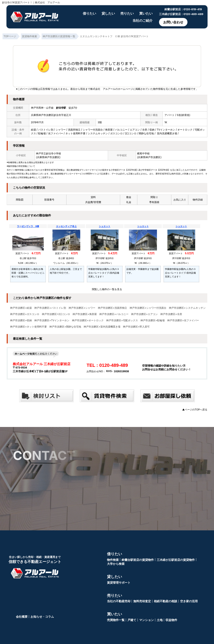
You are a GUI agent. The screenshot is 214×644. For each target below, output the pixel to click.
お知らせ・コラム (42, 617)
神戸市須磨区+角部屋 (85, 314)
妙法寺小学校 (53, 153)
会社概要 (22, 617)
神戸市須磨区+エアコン (144, 314)
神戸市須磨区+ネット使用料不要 (28, 327)
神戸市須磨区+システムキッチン (187, 308)
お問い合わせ (173, 22)
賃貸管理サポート (119, 582)
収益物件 (171, 620)
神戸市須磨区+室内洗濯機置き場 (102, 327)
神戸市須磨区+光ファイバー (183, 320)
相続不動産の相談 (166, 601)
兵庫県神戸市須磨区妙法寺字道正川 (51, 115)
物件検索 (113, 560)
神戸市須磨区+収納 (21, 320)
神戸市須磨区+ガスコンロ (25, 314)
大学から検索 (116, 564)
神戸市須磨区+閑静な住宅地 (65, 327)
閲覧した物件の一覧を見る (107, 289)
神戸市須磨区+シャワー (82, 308)
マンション (146, 620)
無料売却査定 (142, 601)
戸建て (132, 620)
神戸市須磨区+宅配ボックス (122, 320)
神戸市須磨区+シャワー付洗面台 (148, 308)
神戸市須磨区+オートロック (88, 320)
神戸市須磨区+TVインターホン (52, 320)
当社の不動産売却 (119, 601)
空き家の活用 (189, 601)
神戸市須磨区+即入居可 (136, 327)
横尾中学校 (143, 153)
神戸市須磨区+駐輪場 (153, 320)
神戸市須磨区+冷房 (171, 314)
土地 (160, 620)
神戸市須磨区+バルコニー (114, 314)
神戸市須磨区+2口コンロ (56, 314)
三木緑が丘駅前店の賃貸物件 (176, 560)
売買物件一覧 (116, 620)
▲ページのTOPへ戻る (195, 410)
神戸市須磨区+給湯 (21, 308)
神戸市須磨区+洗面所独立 (112, 308)
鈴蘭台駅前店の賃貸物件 (138, 560)
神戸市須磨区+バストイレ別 (50, 308)
